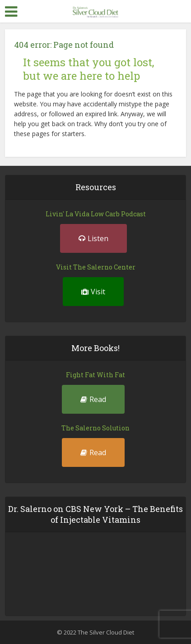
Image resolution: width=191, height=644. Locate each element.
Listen (93, 238)
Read (93, 399)
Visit (93, 292)
